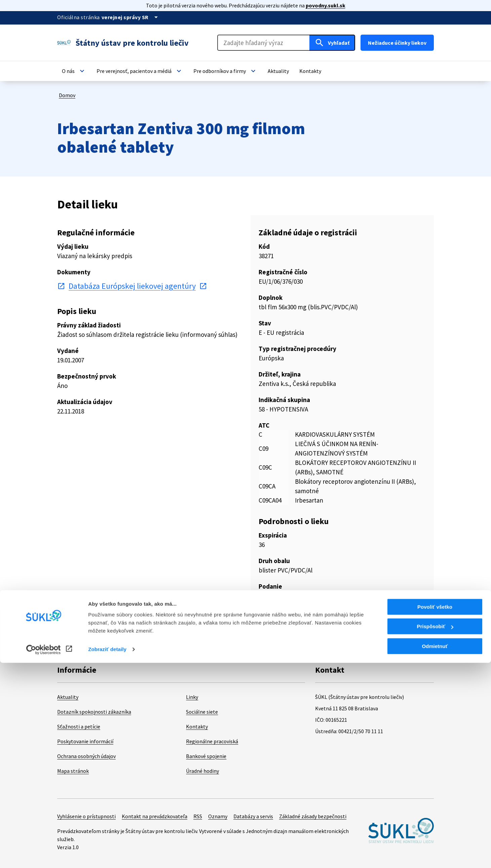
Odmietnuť (435, 851)
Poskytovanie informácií (85, 741)
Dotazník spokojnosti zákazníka (94, 712)
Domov (67, 95)
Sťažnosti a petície (79, 726)
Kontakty (197, 726)
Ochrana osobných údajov (86, 756)
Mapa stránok (73, 771)
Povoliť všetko (435, 812)
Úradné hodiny (202, 771)
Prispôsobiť (435, 832)
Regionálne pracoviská (212, 741)
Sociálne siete (202, 712)
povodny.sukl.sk (326, 5)
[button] (74, 71)
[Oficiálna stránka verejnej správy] (131, 17)
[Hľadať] (332, 43)
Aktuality (68, 697)
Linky (192, 697)
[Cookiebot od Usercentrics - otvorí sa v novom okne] (44, 855)
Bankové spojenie (206, 756)
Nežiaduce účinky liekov (397, 43)
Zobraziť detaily (107, 854)
